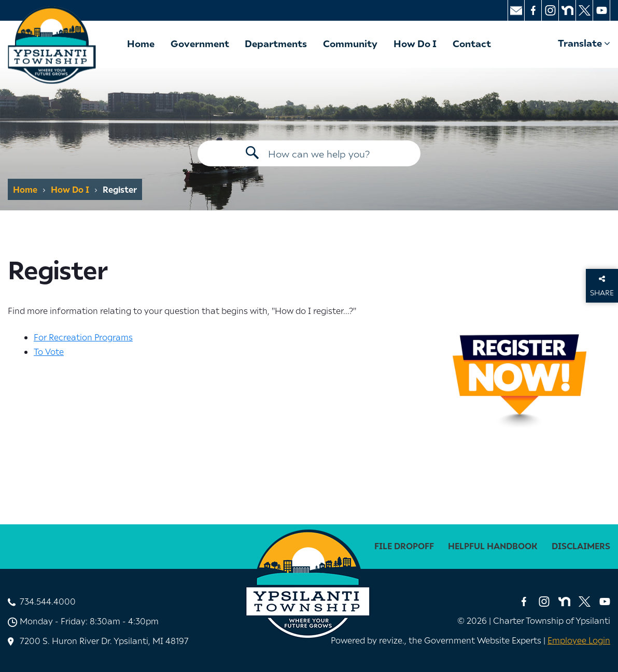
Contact (472, 43)
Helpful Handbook (493, 546)
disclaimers (581, 546)
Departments (276, 43)
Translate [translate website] (584, 43)
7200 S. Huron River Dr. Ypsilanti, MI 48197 (104, 640)
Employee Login (579, 640)
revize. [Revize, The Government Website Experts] (392, 640)
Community (350, 43)
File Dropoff (404, 546)
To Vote (49, 351)
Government (200, 43)
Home (141, 43)
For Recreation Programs (83, 337)
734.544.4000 (48, 601)
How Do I (415, 43)
